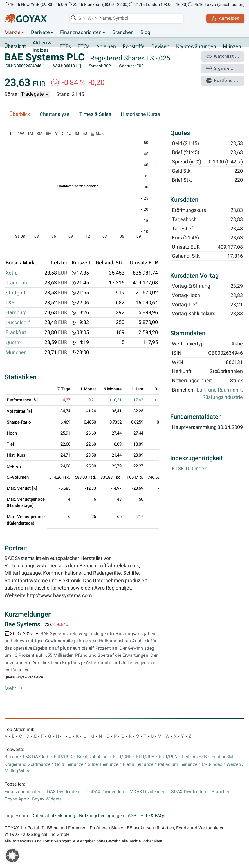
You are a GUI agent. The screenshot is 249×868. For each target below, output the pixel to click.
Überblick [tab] (20, 114)
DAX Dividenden (63, 792)
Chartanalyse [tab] (55, 114)
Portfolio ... (222, 80)
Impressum (17, 816)
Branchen (123, 32)
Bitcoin (11, 757)
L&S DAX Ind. (36, 757)
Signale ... (221, 68)
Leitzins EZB (194, 757)
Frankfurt (16, 332)
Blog (145, 32)
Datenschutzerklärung (53, 816)
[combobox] (126, 18)
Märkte (13, 32)
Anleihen (106, 46)
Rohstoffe (134, 46)
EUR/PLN (168, 757)
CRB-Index (212, 764)
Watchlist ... (223, 57)
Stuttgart (16, 293)
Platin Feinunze (138, 764)
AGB (132, 816)
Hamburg (16, 313)
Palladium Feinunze (178, 764)
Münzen (232, 46)
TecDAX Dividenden (104, 792)
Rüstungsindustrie (223, 397)
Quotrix (14, 343)
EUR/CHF (122, 757)
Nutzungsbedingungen (102, 816)
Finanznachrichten (81, 32)
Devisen (160, 46)
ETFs (65, 46)
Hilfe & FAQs (153, 816)
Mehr (14, 688)
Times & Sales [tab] (95, 114)
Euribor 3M (222, 757)
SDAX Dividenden (189, 792)
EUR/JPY (145, 757)
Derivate (40, 32)
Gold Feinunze (69, 764)
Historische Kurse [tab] (140, 114)
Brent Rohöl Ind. (93, 757)
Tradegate (17, 283)
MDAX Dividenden (147, 792)
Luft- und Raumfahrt (219, 390)
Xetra (12, 273)
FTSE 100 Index (189, 469)
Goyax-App (15, 799)
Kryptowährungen (196, 46)
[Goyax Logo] (26, 18)
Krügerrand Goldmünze (27, 764)
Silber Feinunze (103, 764)
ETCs (84, 46)
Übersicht (15, 46)
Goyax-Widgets (47, 799)
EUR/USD (63, 757)
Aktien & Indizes (42, 46)
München (16, 352)
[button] (12, 856)
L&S (10, 303)
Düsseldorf (18, 323)
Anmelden (225, 18)
